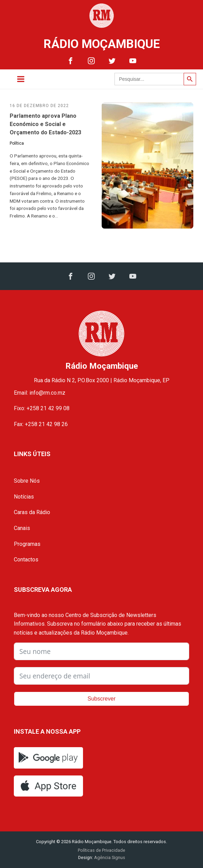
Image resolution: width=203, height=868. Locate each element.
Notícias (24, 497)
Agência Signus (109, 857)
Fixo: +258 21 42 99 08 (42, 408)
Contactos (26, 560)
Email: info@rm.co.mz (40, 393)
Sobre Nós (27, 481)
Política (17, 143)
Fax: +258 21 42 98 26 (41, 424)
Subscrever (101, 699)
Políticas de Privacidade (101, 850)
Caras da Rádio (32, 512)
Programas (27, 544)
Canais (22, 528)
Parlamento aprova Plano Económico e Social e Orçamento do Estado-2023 (45, 124)
